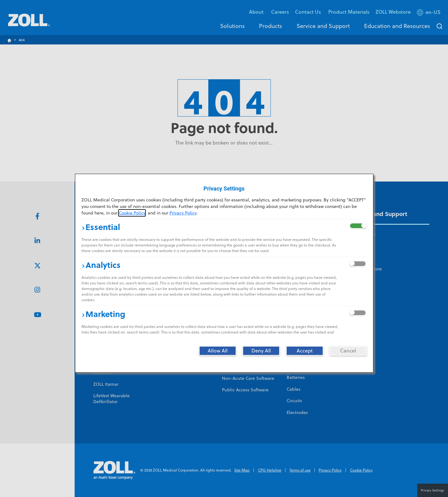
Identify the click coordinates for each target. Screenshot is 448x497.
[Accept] (305, 351)
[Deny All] (261, 351)
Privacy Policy (183, 213)
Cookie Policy (132, 213)
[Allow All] (218, 351)
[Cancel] (348, 351)
